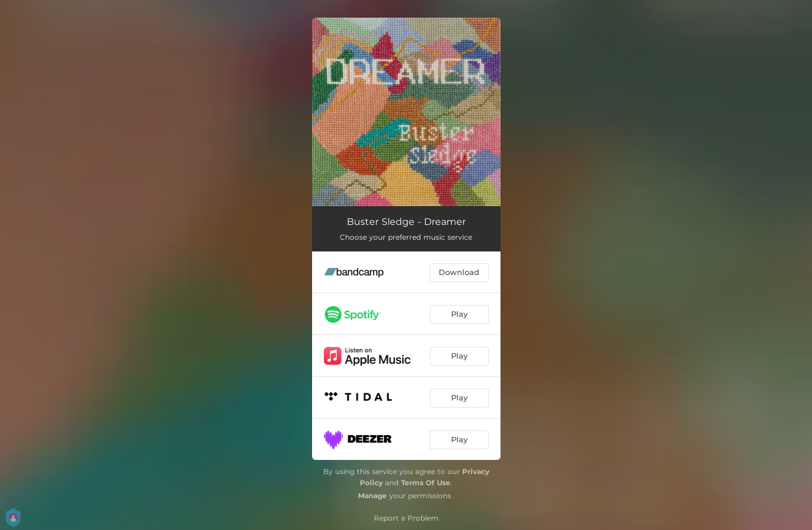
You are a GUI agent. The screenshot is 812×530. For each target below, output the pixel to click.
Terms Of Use (426, 483)
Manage (372, 496)
